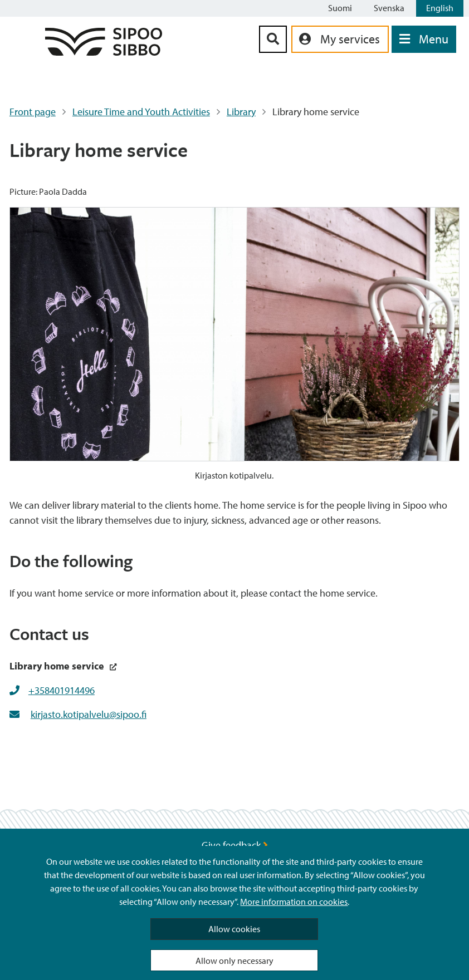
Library (241, 112)
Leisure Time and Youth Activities (141, 112)
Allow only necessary (234, 961)
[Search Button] (273, 39)
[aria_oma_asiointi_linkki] (340, 39)
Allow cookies (234, 929)
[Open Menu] (424, 39)
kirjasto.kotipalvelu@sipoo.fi (89, 714)
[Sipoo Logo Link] (104, 52)
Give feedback (235, 845)
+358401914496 (62, 690)
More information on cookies (294, 902)
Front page (33, 112)
